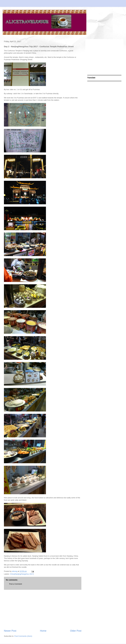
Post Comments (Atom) (23, 636)
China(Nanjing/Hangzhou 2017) (22, 574)
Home (43, 631)
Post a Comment (16, 584)
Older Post (76, 631)
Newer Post (10, 631)
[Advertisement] (43, 609)
